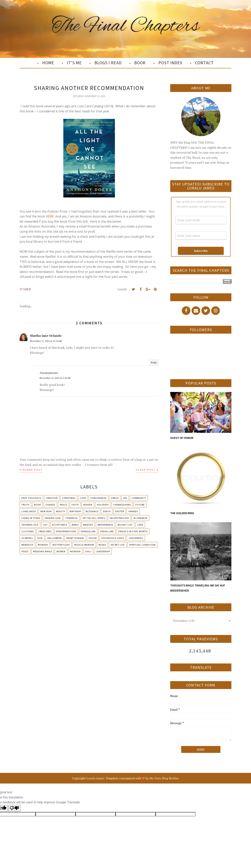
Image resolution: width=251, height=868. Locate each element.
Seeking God (53, 518)
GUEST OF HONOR (182, 438)
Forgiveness (99, 498)
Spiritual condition (142, 545)
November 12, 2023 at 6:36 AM (55, 378)
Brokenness (105, 525)
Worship (75, 551)
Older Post (146, 470)
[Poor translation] (14, 808)
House (93, 538)
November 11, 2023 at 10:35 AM (46, 341)
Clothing (28, 531)
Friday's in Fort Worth (133, 531)
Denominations (66, 531)
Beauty (61, 511)
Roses (102, 545)
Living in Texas (31, 518)
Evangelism (88, 531)
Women (61, 551)
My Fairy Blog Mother (164, 778)
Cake (140, 525)
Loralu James (95, 778)
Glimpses (27, 538)
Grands (133, 511)
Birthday (75, 511)
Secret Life (118, 545)
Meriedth (27, 545)
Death (107, 511)
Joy (45, 525)
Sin (125, 498)
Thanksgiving (122, 505)
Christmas (69, 498)
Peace (63, 505)
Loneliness (29, 511)
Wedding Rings (43, 551)
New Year (46, 511)
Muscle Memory (84, 545)
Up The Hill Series (94, 518)
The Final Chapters (126, 26)
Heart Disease (75, 538)
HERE (50, 216)
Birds (75, 525)
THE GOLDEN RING (182, 513)
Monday (43, 545)
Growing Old (30, 525)
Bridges (88, 525)
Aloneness (141, 518)
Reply (154, 362)
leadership (103, 551)
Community (139, 498)
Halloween (55, 538)
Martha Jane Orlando (46, 336)
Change (50, 505)
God (40, 538)
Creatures (45, 531)
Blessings (92, 511)
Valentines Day (119, 518)
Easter (120, 511)
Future (140, 505)
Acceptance (60, 525)
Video (25, 551)
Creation (52, 498)
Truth (25, 505)
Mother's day (61, 545)
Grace (115, 498)
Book (37, 505)
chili (88, 551)
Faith (75, 505)
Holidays (103, 505)
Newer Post (33, 470)
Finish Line (107, 531)
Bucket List (125, 525)
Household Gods (113, 538)
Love (83, 498)
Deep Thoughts (31, 498)
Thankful (72, 518)
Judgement (136, 538)
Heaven (88, 505)
